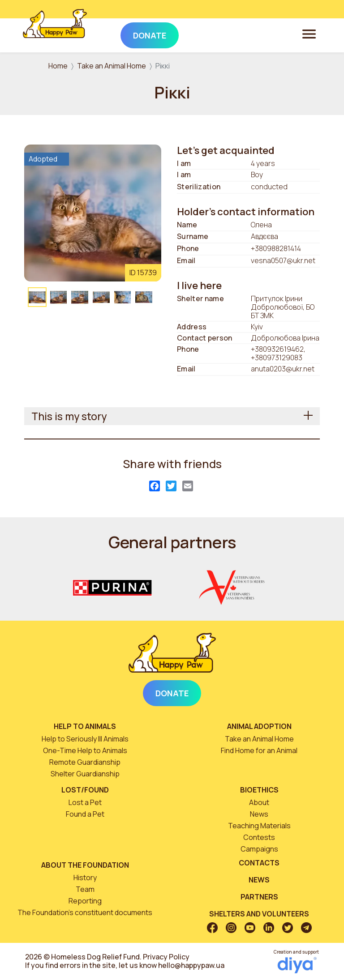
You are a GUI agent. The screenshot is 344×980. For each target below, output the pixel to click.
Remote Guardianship (85, 762)
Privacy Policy (166, 957)
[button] (93, 212)
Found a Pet (85, 814)
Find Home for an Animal (259, 750)
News (259, 814)
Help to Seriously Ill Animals (85, 739)
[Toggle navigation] (309, 34)
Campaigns (259, 849)
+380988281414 (276, 248)
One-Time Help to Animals (85, 750)
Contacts (259, 863)
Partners (259, 897)
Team (85, 889)
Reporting (85, 901)
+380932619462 (277, 349)
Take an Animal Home (112, 66)
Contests (259, 837)
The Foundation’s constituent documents (85, 912)
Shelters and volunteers (259, 914)
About (259, 802)
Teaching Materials (259, 826)
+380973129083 (277, 358)
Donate (172, 693)
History (85, 878)
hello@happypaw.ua (191, 965)
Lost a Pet (85, 802)
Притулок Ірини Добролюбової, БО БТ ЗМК (283, 307)
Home (58, 66)
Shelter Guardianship (85, 774)
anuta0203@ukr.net (283, 369)
